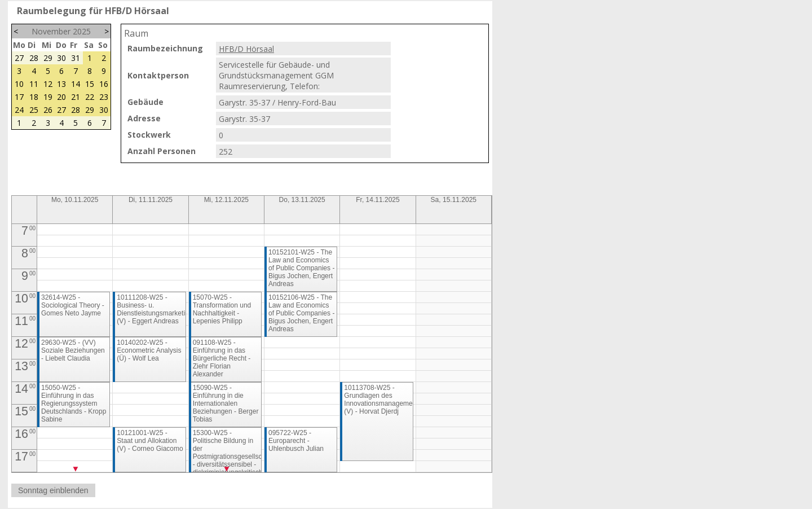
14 (76, 84)
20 (61, 97)
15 (90, 84)
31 (76, 58)
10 (19, 84)
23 (104, 97)
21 (76, 97)
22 (90, 97)
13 (61, 84)
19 (48, 97)
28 (34, 58)
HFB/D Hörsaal (246, 49)
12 (48, 84)
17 (19, 97)
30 (61, 58)
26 (48, 110)
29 (48, 58)
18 (34, 97)
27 (19, 58)
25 (34, 110)
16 (104, 84)
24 (19, 110)
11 (34, 84)
